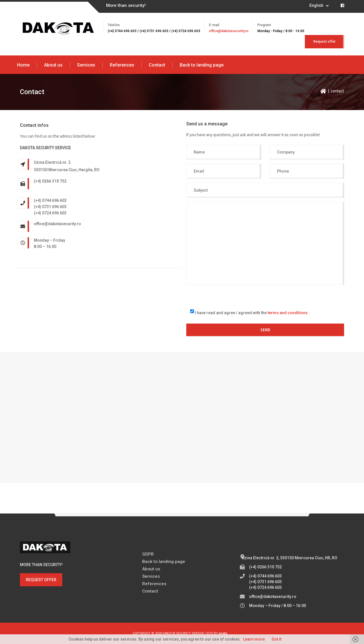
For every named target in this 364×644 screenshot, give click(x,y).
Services (86, 65)
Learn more (254, 639)
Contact (157, 65)
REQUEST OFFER (41, 580)
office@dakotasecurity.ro (229, 31)
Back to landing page (202, 65)
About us (53, 65)
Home (23, 65)
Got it (276, 639)
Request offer (324, 42)
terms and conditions (288, 313)
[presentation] (229, 296)
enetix (223, 633)
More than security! (126, 5)
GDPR (148, 554)
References (122, 65)
